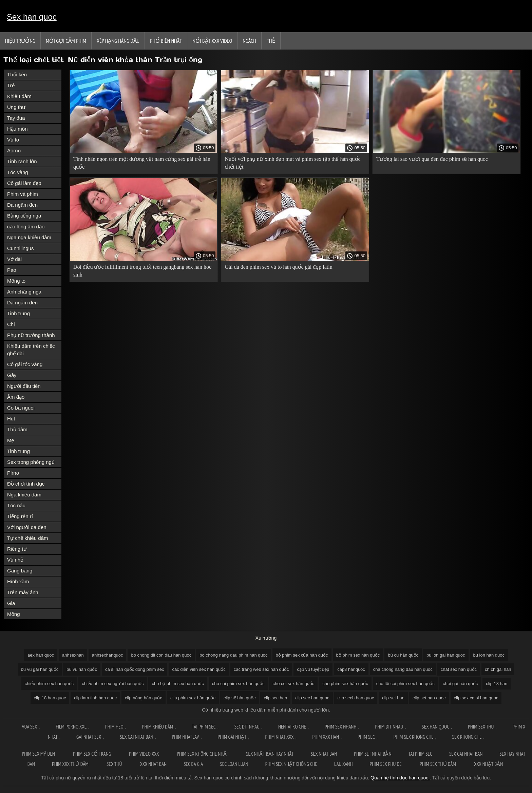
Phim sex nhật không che (291, 764)
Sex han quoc (32, 17)
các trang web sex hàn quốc (261, 669)
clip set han (393, 698)
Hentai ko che (292, 727)
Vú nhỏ (15, 560)
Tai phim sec (204, 727)
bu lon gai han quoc (446, 655)
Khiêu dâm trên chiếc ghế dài (31, 350)
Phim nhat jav (186, 737)
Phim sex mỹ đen (39, 754)
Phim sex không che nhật (203, 754)
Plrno (13, 473)
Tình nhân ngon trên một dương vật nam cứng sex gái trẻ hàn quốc (142, 163)
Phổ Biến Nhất (166, 41)
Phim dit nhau (389, 727)
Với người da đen (27, 527)
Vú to (13, 140)
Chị (11, 324)
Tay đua (16, 118)
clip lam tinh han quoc (95, 698)
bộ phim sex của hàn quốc (302, 655)
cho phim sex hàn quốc (345, 684)
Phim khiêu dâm (158, 727)
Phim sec (366, 737)
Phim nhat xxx (279, 737)
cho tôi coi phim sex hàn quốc (405, 684)
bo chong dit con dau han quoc (161, 655)
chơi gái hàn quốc (460, 684)
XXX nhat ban (154, 764)
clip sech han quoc (356, 698)
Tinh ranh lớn (22, 161)
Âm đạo (16, 397)
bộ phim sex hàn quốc (358, 655)
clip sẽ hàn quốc (240, 698)
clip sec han (275, 698)
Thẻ (271, 41)
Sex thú (115, 764)
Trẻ (11, 85)
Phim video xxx (144, 754)
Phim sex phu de (386, 764)
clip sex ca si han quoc (476, 698)
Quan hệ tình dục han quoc (400, 778)
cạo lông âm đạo (26, 226)
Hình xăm (18, 581)
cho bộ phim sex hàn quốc (178, 684)
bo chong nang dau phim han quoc (233, 655)
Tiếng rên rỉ (20, 516)
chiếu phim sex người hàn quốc (113, 684)
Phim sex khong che (414, 737)
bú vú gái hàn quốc (40, 669)
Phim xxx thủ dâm (71, 764)
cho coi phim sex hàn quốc (238, 684)
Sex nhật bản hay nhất (270, 754)
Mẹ (11, 440)
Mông (14, 614)
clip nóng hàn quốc (144, 698)
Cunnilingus (20, 248)
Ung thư (16, 107)
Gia (11, 603)
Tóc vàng (18, 172)
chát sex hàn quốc (459, 669)
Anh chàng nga (24, 292)
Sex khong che (467, 737)
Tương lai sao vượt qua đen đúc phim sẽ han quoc (432, 159)
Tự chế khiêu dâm (28, 538)
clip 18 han (497, 684)
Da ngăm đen (22, 205)
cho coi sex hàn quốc (293, 684)
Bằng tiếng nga (24, 216)
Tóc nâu (16, 505)
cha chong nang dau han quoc (403, 669)
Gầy (12, 375)
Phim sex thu (481, 727)
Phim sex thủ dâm (438, 764)
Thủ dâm (17, 429)
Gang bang (20, 571)
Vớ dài (14, 259)
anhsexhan (73, 655)
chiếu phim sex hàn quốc (49, 684)
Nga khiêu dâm (24, 495)
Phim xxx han (326, 737)
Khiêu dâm (19, 96)
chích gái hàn (498, 669)
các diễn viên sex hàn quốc (199, 669)
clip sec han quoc (312, 698)
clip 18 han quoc (50, 698)
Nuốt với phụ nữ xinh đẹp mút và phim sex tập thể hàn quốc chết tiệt (292, 163)
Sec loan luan (234, 764)
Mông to (16, 281)
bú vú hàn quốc (82, 669)
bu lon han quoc (489, 655)
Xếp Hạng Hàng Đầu (118, 41)
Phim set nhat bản (373, 754)
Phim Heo (114, 727)
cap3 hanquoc (351, 669)
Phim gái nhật (232, 737)
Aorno (14, 150)
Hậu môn (17, 129)
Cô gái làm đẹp (24, 183)
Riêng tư (17, 549)
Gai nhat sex (89, 737)
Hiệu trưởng (20, 41)
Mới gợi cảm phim (66, 41)
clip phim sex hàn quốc (193, 698)
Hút (11, 419)
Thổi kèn (17, 74)
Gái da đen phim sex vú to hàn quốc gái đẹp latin (278, 267)
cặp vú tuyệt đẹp (313, 669)
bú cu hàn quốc (403, 655)
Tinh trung (18, 313)
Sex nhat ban (324, 754)
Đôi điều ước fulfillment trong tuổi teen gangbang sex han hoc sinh (142, 271)
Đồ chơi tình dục (26, 484)
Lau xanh (343, 764)
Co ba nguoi (21, 408)
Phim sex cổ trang (92, 754)
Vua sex (29, 727)
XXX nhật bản (488, 764)
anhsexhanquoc (108, 655)
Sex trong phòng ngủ (31, 462)
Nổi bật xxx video (212, 41)
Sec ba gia (193, 764)
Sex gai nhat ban (136, 737)
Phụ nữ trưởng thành (31, 335)
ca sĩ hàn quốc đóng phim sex (135, 669)
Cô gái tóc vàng (25, 364)
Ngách (249, 41)
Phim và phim (23, 194)
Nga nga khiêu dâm (29, 237)
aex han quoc (41, 655)
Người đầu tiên (24, 386)
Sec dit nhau (247, 727)
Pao (12, 270)
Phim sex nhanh (341, 727)
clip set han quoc (429, 698)
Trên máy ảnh (23, 592)
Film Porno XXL (71, 727)
